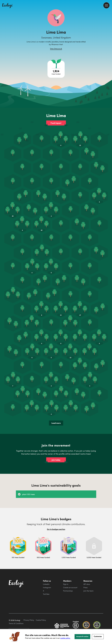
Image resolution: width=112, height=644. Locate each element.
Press (85, 588)
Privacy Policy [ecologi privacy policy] (29, 620)
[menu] (106, 5)
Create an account (70, 588)
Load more (56, 423)
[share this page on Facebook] (110, 30)
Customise (98, 636)
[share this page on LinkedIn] (110, 38)
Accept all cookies (82, 636)
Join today (56, 460)
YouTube (46, 594)
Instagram (47, 588)
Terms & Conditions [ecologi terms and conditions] (16, 623)
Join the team (88, 591)
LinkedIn (46, 584)
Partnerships (68, 591)
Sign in (66, 584)
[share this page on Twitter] (110, 34)
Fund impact (56, 123)
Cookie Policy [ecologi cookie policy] (41, 620)
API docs (87, 584)
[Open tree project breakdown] (56, 69)
